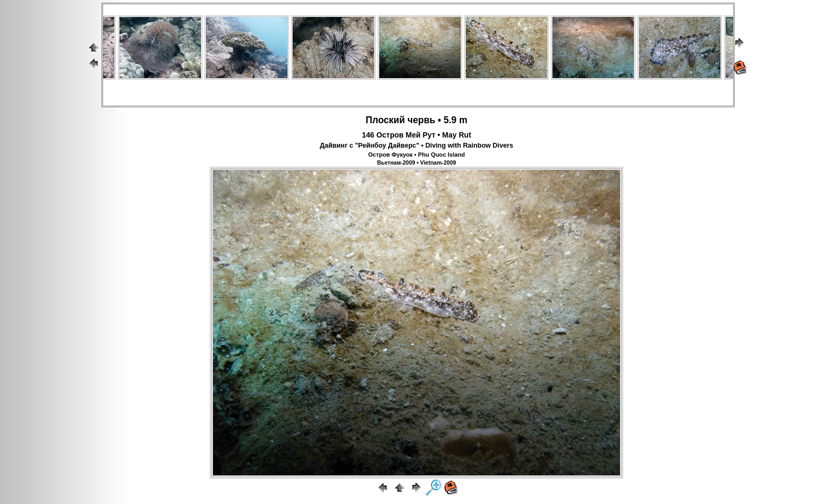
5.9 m (456, 120)
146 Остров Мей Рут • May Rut (416, 135)
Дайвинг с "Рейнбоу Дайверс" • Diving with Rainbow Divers (416, 146)
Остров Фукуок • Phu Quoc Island (416, 155)
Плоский (385, 120)
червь (421, 120)
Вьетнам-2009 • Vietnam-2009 (417, 163)
